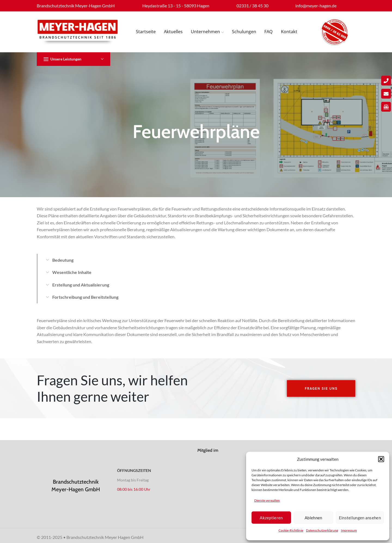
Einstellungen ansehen (360, 518)
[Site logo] (78, 32)
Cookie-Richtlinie (291, 530)
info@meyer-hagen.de (316, 6)
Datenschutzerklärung (322, 530)
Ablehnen (313, 518)
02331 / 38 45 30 (252, 6)
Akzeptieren (271, 518)
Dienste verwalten (267, 500)
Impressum (349, 530)
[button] (381, 459)
